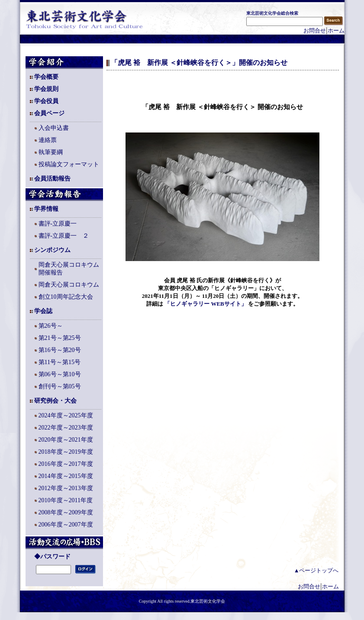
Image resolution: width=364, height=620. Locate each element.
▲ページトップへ (316, 570)
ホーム (336, 31)
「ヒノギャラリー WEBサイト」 (206, 304)
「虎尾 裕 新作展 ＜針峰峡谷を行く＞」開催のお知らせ (199, 63)
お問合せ (315, 31)
